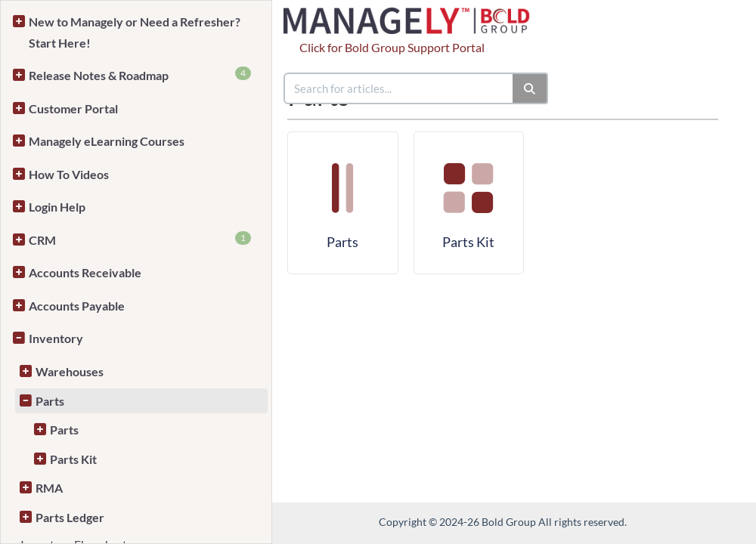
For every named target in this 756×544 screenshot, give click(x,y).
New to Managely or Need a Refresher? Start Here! (135, 32)
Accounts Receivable (85, 272)
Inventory (56, 338)
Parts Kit (73, 459)
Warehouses (70, 371)
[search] (399, 88)
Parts (50, 401)
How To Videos (69, 174)
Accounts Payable (77, 306)
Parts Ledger (70, 517)
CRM (140, 239)
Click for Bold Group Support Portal (392, 47)
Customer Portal (73, 108)
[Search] (530, 88)
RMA (49, 488)
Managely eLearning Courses (107, 141)
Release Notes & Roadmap (140, 74)
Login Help (57, 207)
